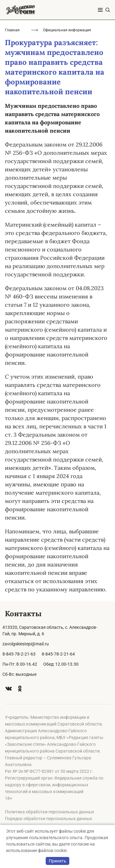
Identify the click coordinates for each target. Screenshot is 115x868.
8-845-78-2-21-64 (58, 654)
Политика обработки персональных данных (50, 812)
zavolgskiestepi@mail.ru (26, 644)
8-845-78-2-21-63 (19, 654)
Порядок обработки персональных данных (48, 819)
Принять (57, 861)
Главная (12, 30)
